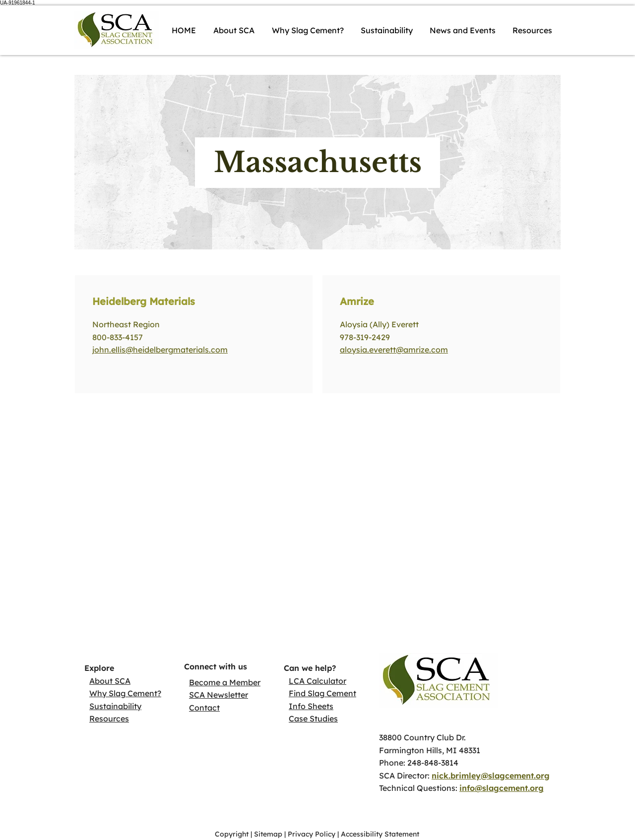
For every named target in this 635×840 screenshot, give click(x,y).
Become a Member (225, 682)
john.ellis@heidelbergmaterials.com (160, 350)
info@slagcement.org (502, 788)
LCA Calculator (317, 681)
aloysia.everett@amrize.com (394, 350)
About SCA (110, 681)
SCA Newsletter (219, 695)
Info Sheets (311, 706)
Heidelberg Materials (144, 301)
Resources (109, 719)
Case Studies (313, 719)
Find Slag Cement (322, 693)
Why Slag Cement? (125, 693)
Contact (204, 708)
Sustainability (115, 706)
